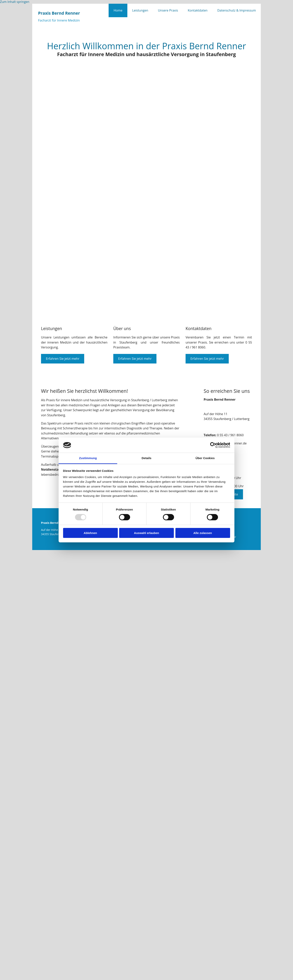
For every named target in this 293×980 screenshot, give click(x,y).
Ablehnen (90, 533)
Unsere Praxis (168, 10)
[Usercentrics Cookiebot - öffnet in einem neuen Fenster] (213, 445)
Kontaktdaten (198, 10)
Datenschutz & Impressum (237, 10)
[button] (63, 359)
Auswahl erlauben (146, 533)
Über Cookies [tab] (205, 458)
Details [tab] (146, 458)
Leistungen (140, 10)
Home (118, 10)
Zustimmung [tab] (88, 458)
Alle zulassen (203, 533)
